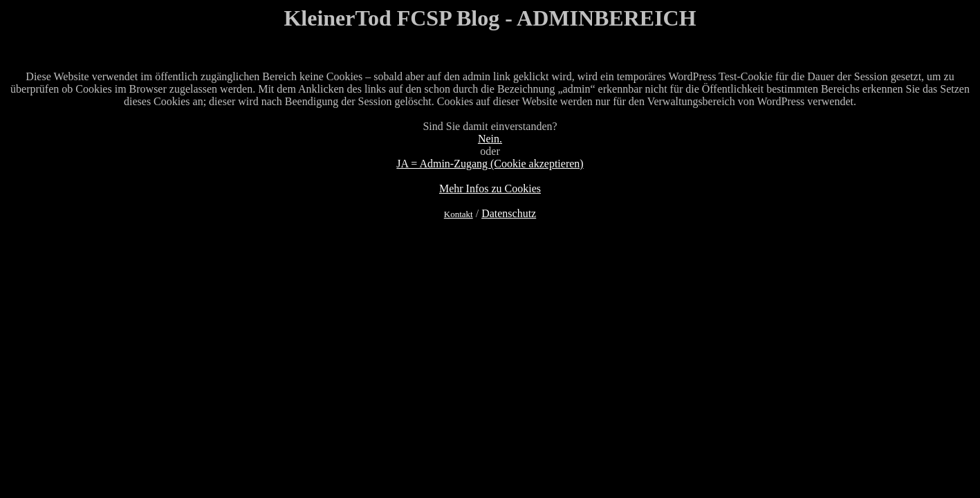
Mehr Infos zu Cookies (490, 188)
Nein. (490, 139)
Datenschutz (509, 213)
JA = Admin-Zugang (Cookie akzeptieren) (490, 164)
